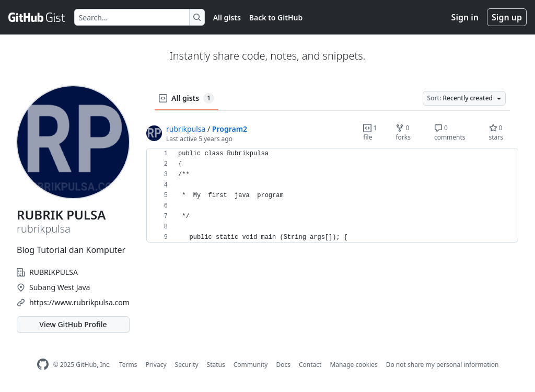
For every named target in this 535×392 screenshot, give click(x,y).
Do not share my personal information (443, 365)
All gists (227, 18)
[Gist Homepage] (37, 17)
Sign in (465, 17)
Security (187, 365)
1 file (370, 132)
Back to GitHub (276, 18)
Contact (310, 365)
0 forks (403, 132)
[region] (332, 195)
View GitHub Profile (73, 324)
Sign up (507, 17)
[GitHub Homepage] (43, 365)
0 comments (450, 132)
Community (251, 365)
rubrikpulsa (186, 129)
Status (216, 365)
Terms (128, 365)
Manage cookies (353, 365)
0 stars (496, 132)
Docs (283, 365)
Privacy (156, 365)
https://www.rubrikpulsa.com (79, 302)
